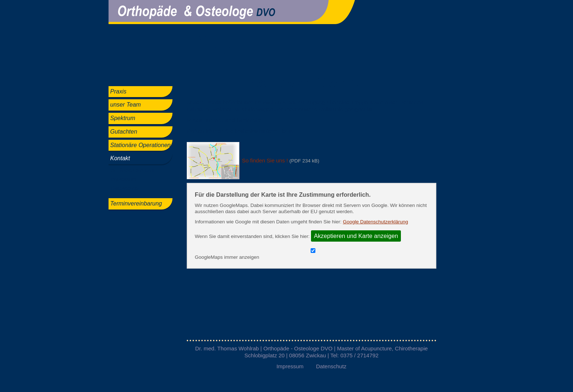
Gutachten (124, 132)
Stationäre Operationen (141, 145)
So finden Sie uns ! (134, 170)
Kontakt (120, 158)
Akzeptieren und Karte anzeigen (356, 236)
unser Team (126, 105)
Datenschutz (125, 188)
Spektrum (123, 118)
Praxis (118, 91)
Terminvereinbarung (136, 203)
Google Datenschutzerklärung (375, 222)
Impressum (124, 179)
